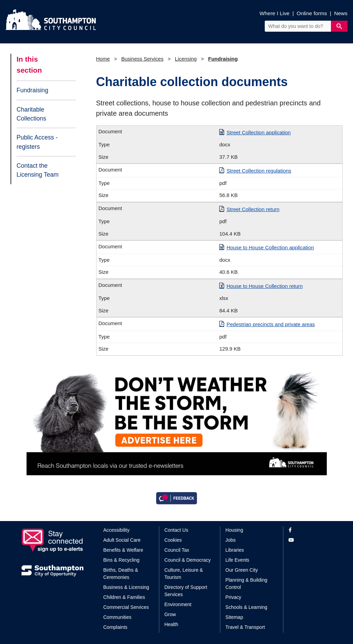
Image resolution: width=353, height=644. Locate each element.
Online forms (312, 13)
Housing (234, 530)
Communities (118, 617)
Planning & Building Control (246, 584)
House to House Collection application (270, 247)
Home (103, 59)
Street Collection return (253, 209)
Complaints (115, 627)
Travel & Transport (245, 627)
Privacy (233, 597)
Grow (170, 614)
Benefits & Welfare (123, 550)
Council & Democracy (188, 560)
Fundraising (32, 90)
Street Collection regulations (259, 171)
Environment (178, 604)
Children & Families (124, 597)
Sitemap (234, 617)
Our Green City (242, 570)
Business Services (143, 59)
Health (171, 624)
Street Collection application (259, 132)
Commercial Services (126, 607)
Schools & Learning (246, 607)
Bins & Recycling (122, 560)
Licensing (186, 59)
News (341, 13)
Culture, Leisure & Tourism (184, 574)
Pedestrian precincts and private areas (271, 324)
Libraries (235, 550)
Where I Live (275, 13)
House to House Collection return (265, 286)
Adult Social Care (122, 540)
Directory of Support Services (186, 591)
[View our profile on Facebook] (310, 530)
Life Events (237, 560)
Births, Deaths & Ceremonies (121, 574)
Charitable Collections (31, 114)
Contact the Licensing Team (38, 170)
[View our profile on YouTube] (310, 540)
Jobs (231, 540)
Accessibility (117, 530)
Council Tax (177, 550)
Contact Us (176, 530)
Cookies (173, 540)
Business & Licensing (126, 587)
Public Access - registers (37, 142)
